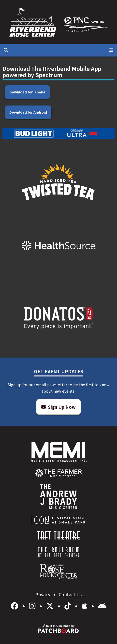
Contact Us (70, 594)
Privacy (43, 594)
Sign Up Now (58, 407)
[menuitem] (59, 473)
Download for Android (28, 112)
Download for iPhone (27, 92)
